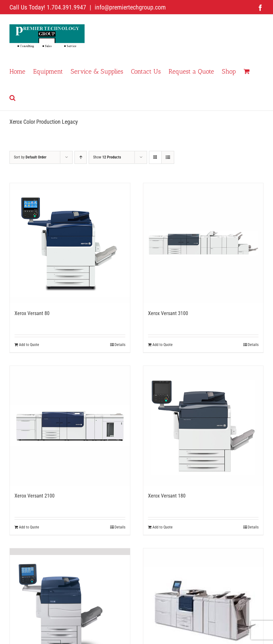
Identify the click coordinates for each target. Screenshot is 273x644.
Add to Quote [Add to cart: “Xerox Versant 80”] (29, 345)
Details (120, 345)
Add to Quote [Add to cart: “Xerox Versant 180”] (163, 527)
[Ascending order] (81, 157)
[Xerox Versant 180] (203, 426)
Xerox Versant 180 (167, 496)
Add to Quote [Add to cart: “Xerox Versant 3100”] (163, 345)
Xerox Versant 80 (32, 313)
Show (107, 157)
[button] (12, 97)
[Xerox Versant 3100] (203, 243)
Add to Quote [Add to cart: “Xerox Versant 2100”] (29, 527)
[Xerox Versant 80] (70, 243)
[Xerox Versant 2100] (70, 426)
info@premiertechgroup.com (129, 7)
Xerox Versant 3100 (168, 313)
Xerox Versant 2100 (35, 496)
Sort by (30, 157)
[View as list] (168, 157)
